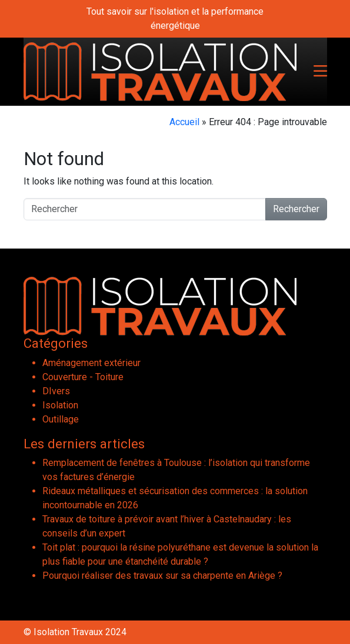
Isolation (60, 405)
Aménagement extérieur (91, 363)
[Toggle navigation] (320, 72)
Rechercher (296, 209)
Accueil (184, 122)
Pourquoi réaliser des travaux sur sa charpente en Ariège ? (162, 576)
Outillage (61, 419)
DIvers (56, 391)
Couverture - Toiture (83, 377)
